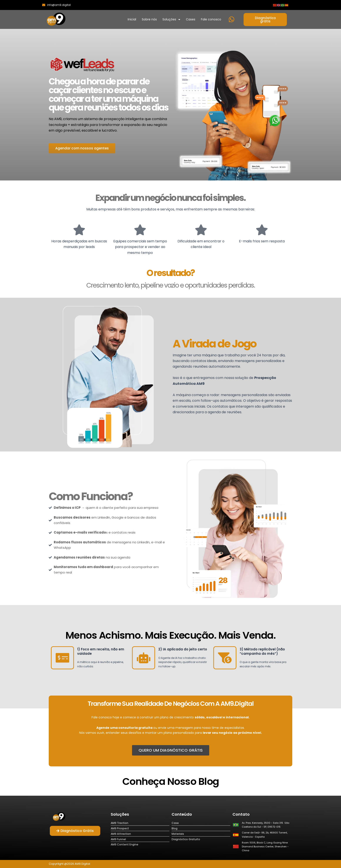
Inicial (132, 19)
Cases (191, 19)
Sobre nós (149, 19)
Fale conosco (211, 19)
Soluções (171, 20)
